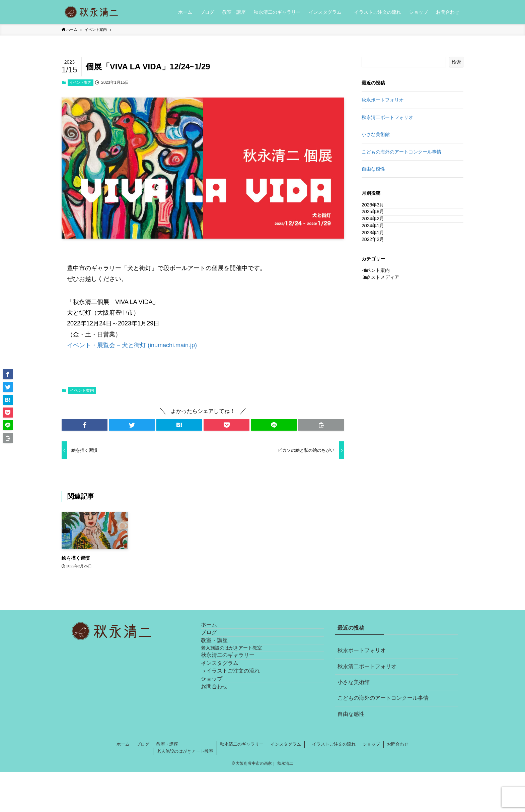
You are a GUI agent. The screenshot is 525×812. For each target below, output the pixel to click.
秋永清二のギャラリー (236, 691)
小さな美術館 (376, 134)
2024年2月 (380, 236)
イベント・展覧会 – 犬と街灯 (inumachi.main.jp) (132, 345)
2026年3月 (380, 208)
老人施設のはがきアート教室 (243, 676)
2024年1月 (380, 250)
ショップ (220, 738)
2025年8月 (380, 222)
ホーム (217, 629)
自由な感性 (373, 169)
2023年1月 (380, 264)
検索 (456, 62)
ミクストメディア (387, 330)
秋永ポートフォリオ (383, 100)
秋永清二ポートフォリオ (387, 117)
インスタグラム (228, 706)
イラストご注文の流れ (238, 722)
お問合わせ (222, 754)
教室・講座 (222, 660)
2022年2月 (380, 278)
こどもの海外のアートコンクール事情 (401, 152)
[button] (85, 425)
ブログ (217, 644)
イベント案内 (80, 82)
